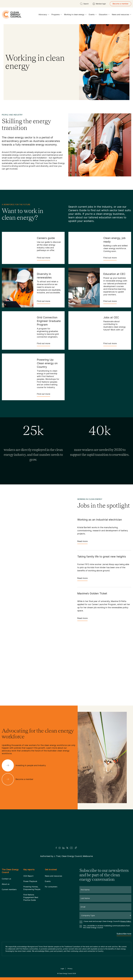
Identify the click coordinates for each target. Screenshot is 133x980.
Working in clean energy (75, 15)
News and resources (122, 15)
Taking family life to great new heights (102, 557)
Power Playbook (30, 881)
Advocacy (44, 15)
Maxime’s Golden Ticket (92, 593)
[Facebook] (56, 848)
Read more (82, 542)
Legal (62, 969)
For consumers (51, 887)
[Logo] (66, 831)
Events (93, 15)
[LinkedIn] (63, 848)
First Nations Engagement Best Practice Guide (31, 897)
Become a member (121, 4)
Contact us (6, 879)
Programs (57, 15)
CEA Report (28, 876)
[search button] (84, 4)
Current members (9, 889)
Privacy (70, 969)
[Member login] (99, 4)
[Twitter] (67, 848)
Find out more (43, 258)
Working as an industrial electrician (100, 520)
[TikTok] (76, 848)
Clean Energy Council (66, 973)
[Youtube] (71, 848)
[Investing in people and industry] (26, 765)
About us (6, 884)
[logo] (12, 14)
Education (104, 15)
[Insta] (60, 848)
